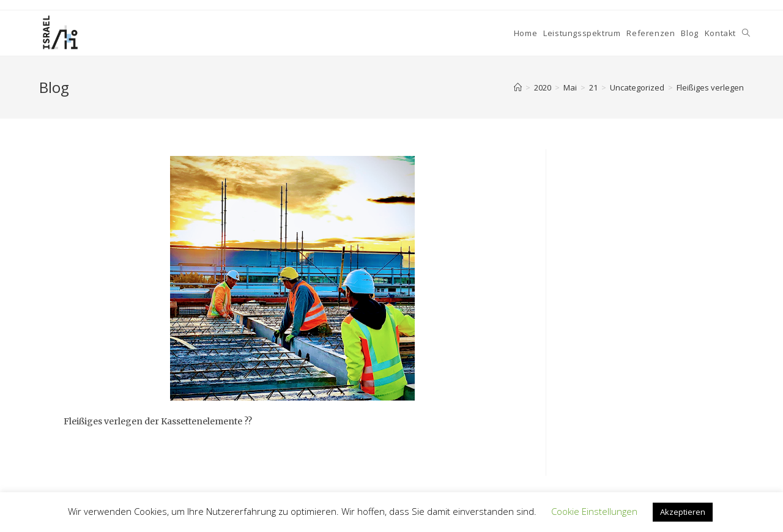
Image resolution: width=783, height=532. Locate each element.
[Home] (518, 87)
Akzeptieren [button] (683, 512)
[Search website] (746, 33)
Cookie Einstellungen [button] (594, 511)
